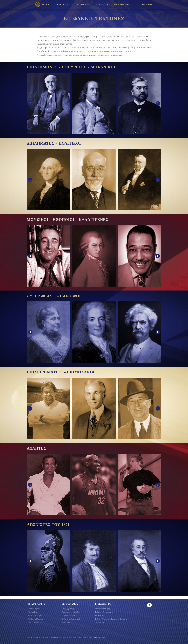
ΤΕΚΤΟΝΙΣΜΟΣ (83, 4)
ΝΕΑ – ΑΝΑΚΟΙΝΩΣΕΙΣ (124, 4)
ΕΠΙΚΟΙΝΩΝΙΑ (146, 4)
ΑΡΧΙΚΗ (45, 4)
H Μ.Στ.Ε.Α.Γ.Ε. (62, 4)
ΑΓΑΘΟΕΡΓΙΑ (102, 4)
